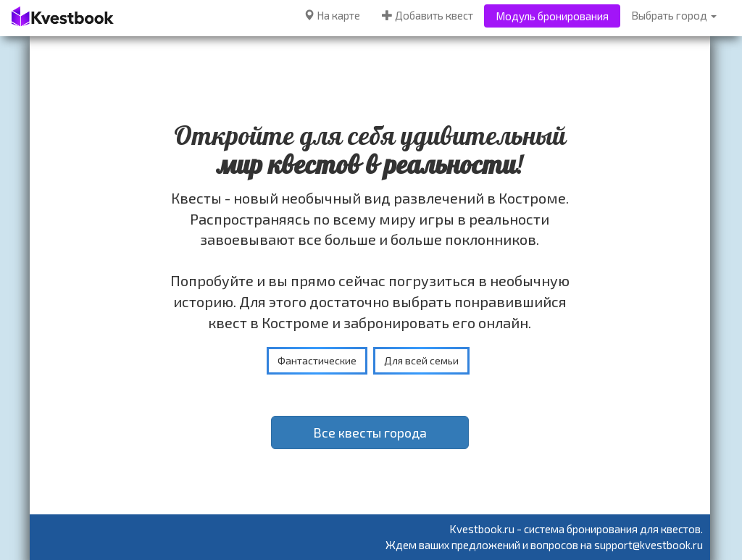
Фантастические (317, 360)
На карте (332, 15)
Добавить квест (428, 15)
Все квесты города (370, 432)
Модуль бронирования (552, 16)
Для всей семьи (421, 360)
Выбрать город (674, 15)
